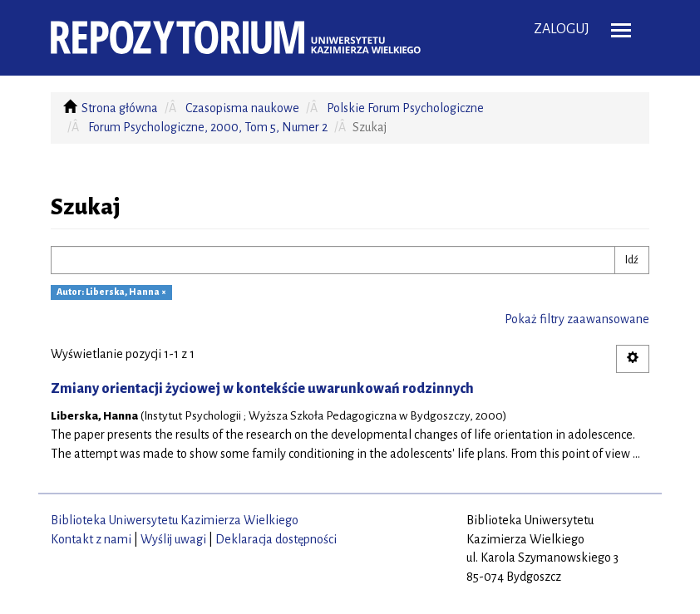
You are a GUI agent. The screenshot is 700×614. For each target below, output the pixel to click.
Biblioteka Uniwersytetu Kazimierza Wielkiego (175, 520)
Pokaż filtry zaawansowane (577, 319)
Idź (632, 260)
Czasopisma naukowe (242, 108)
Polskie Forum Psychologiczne (405, 108)
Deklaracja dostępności (276, 539)
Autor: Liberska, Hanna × (111, 292)
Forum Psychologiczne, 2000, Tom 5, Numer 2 (208, 127)
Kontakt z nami (91, 539)
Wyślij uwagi (173, 539)
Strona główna (120, 108)
